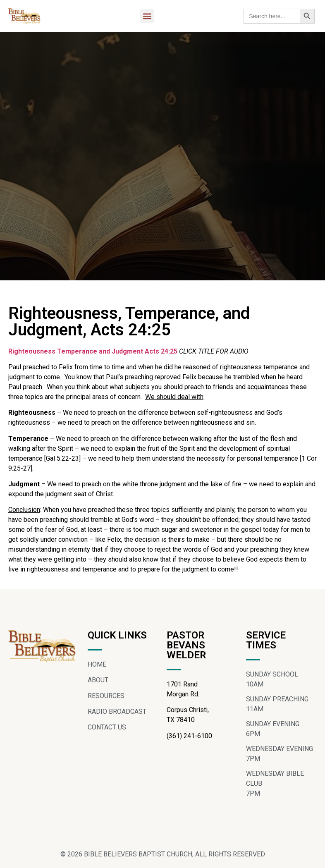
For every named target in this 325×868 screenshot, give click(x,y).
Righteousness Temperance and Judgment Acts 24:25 (93, 351)
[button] (147, 16)
